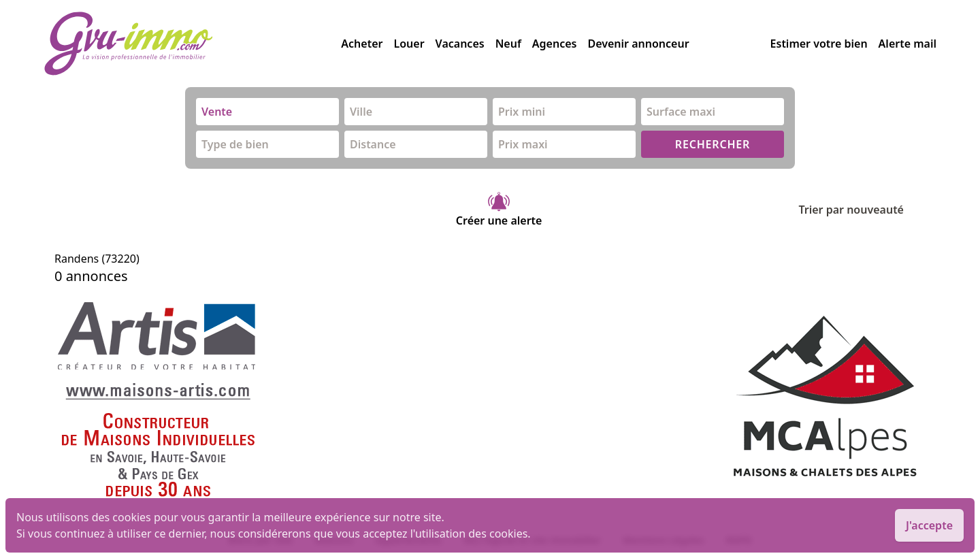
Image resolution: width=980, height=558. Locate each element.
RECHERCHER (713, 144)
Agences (555, 44)
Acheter (362, 44)
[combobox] (267, 112)
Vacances (460, 44)
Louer (409, 44)
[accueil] (192, 44)
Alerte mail (908, 44)
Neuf (508, 44)
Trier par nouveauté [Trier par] (862, 210)
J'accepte (929, 525)
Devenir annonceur (638, 44)
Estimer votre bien (819, 44)
